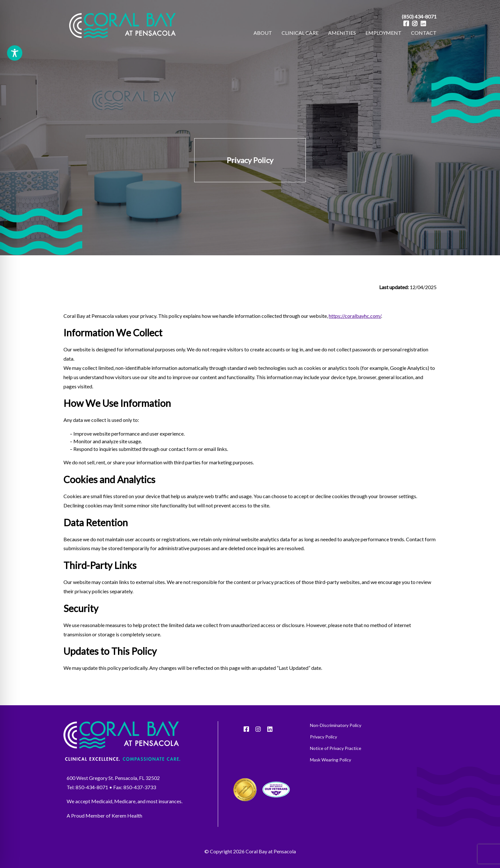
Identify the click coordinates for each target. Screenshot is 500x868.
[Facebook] (406, 23)
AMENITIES (342, 33)
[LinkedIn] (423, 23)
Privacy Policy (324, 754)
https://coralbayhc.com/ (355, 333)
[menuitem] (263, 33)
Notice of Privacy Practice (336, 766)
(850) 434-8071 (419, 16)
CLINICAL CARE (300, 33)
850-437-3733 (140, 804)
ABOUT (263, 33)
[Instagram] (415, 23)
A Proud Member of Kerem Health (104, 833)
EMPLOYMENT (383, 33)
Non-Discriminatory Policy (336, 743)
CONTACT (424, 33)
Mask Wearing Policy (331, 777)
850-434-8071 (92, 804)
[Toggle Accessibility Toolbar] (15, 53)
